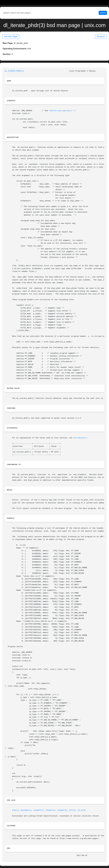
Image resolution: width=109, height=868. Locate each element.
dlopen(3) (62, 810)
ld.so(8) (82, 810)
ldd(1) (15, 810)
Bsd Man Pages (11, 36)
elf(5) (72, 810)
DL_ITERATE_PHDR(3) (14, 71)
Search (103, 13)
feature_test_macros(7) (61, 111)
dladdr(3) (51, 810)
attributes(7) (80, 438)
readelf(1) (38, 810)
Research (101, 36)
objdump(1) (26, 810)
